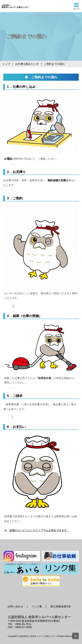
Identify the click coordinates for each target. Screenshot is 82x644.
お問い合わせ (15, 606)
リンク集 (37, 606)
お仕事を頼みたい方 (27, 64)
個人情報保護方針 (61, 606)
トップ (6, 64)
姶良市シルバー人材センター (15, 6)
